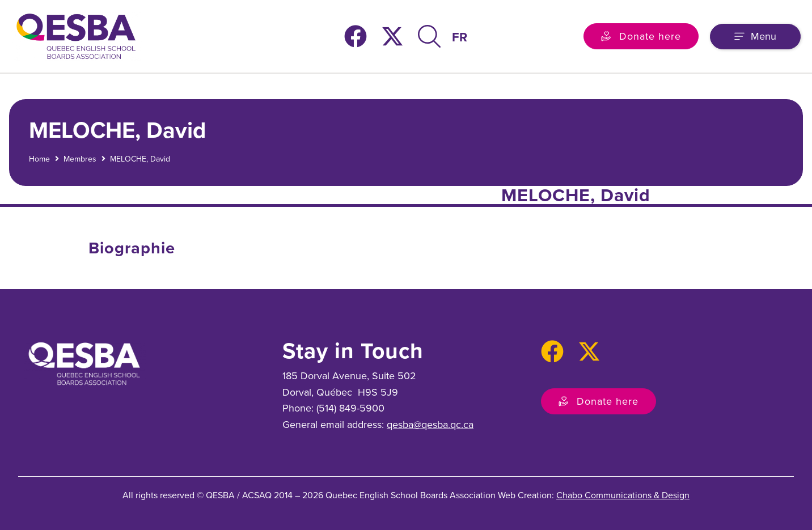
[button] (755, 37)
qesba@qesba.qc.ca (430, 425)
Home (39, 159)
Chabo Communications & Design (623, 495)
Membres (80, 159)
